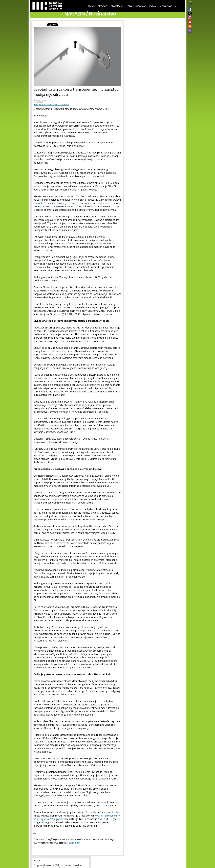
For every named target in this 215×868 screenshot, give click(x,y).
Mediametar (117, 6)
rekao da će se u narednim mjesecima (55, 203)
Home (91, 6)
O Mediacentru (168, 6)
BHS (190, 2)
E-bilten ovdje (74, 843)
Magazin (103, 6)
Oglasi (153, 6)
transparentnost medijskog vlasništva (51, 104)
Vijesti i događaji (137, 6)
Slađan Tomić (40, 100)
